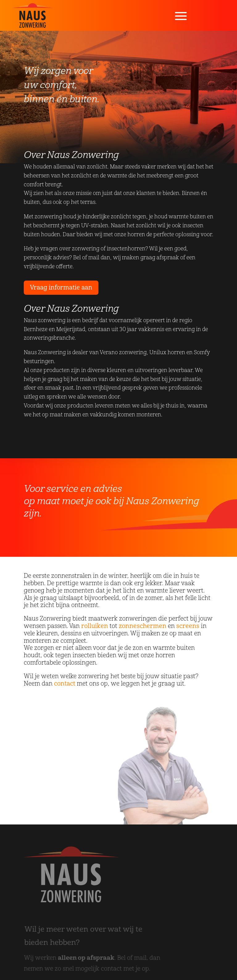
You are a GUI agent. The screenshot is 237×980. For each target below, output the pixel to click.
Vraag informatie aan (61, 288)
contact (65, 684)
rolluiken (95, 626)
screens (188, 626)
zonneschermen (143, 626)
